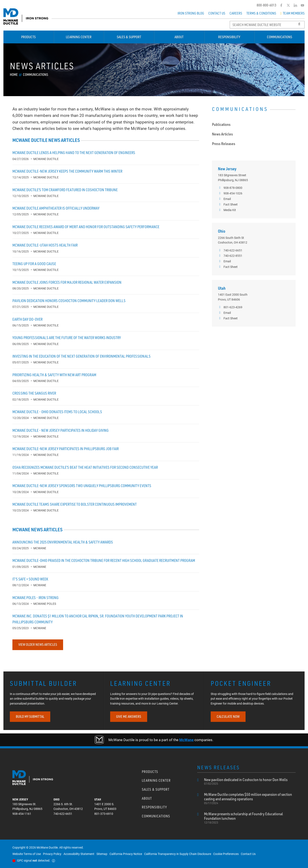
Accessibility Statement (79, 854)
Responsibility (229, 37)
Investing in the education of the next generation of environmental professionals (81, 356)
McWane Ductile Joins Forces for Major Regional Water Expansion (67, 282)
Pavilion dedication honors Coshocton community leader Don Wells (69, 301)
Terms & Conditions (261, 13)
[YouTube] (302, 5)
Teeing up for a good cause (34, 264)
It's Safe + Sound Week (30, 579)
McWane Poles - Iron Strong (36, 598)
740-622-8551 (230, 256)
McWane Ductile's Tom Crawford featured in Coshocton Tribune (65, 190)
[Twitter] (288, 5)
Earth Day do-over (27, 319)
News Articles (222, 134)
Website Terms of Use (27, 854)
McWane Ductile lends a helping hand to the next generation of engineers (74, 153)
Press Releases (224, 144)
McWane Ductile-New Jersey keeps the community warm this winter (67, 171)
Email (224, 199)
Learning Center (79, 37)
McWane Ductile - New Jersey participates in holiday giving (61, 430)
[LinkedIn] (295, 5)
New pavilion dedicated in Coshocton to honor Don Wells (246, 781)
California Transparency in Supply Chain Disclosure (178, 854)
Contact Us (217, 13)
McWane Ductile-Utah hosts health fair (45, 245)
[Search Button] (299, 24)
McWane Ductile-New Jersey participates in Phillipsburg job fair (66, 449)
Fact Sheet (228, 204)
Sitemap (102, 854)
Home (14, 75)
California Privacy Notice (126, 854)
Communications (280, 37)
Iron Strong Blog (191, 13)
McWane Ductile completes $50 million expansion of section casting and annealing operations (250, 799)
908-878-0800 (230, 188)
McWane (186, 740)
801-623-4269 (230, 307)
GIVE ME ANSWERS (129, 717)
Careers (236, 13)
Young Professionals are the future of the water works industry (67, 338)
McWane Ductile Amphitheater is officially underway (56, 208)
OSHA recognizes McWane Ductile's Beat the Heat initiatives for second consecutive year (85, 467)
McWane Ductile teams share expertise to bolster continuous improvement (75, 504)
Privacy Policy (52, 854)
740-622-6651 (230, 250)
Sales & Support (129, 37)
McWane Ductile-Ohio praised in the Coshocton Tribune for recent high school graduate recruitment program (104, 560)
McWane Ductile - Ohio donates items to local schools (57, 412)
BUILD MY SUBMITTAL (30, 717)
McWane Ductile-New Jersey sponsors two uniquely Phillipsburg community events (82, 486)
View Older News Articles (38, 645)
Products (28, 37)
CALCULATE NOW (228, 717)
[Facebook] (281, 5)
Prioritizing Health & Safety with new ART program (54, 375)
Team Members (292, 13)
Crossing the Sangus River (34, 393)
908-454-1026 (230, 193)
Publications (221, 124)
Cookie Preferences (226, 854)
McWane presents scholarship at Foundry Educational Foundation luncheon (250, 818)
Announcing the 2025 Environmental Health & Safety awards (63, 542)
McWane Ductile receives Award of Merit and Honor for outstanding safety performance (86, 227)
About (179, 37)
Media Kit (227, 210)
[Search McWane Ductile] (267, 25)
